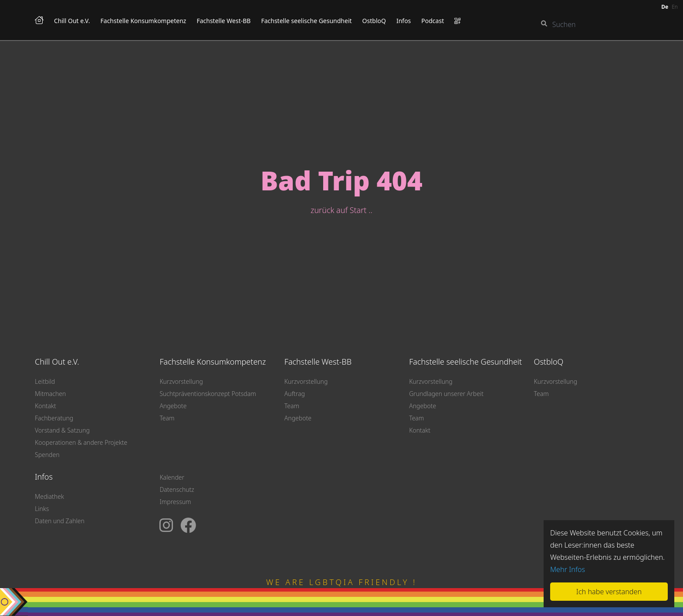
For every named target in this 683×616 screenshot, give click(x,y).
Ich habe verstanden (609, 592)
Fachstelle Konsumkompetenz (144, 21)
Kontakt (46, 406)
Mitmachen (50, 394)
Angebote (173, 406)
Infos (404, 21)
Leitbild (45, 381)
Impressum (175, 502)
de (665, 7)
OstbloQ (374, 21)
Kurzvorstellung (181, 381)
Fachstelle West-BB (223, 21)
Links (42, 509)
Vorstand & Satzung (62, 430)
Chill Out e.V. (72, 21)
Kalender (172, 477)
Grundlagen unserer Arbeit (446, 394)
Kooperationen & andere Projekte (81, 442)
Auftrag (295, 394)
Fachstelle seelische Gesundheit (306, 21)
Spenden (47, 455)
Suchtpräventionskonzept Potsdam (208, 394)
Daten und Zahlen (60, 521)
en (675, 7)
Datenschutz (177, 489)
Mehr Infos (568, 569)
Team (167, 418)
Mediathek (49, 496)
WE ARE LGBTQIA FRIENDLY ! (341, 582)
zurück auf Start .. (341, 210)
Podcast (433, 21)
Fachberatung (54, 418)
